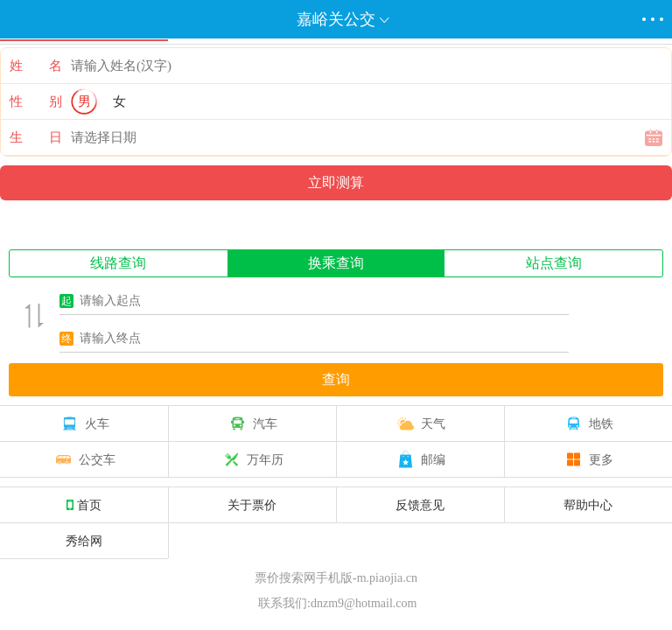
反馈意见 (420, 505)
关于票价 (252, 505)
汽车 (252, 423)
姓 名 (36, 66)
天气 (420, 423)
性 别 (36, 101)
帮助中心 (588, 505)
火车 (84, 423)
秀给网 (84, 541)
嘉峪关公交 (336, 19)
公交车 (84, 459)
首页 (84, 505)
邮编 (420, 459)
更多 (588, 459)
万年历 (252, 459)
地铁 (588, 423)
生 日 (36, 137)
